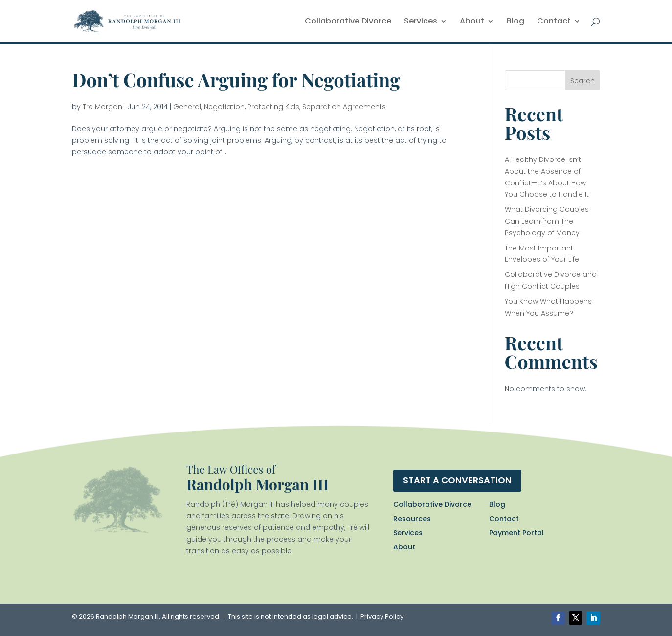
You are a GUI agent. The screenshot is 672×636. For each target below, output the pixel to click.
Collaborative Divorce (348, 22)
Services (421, 22)
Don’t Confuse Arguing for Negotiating (236, 79)
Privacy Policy (382, 617)
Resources (412, 519)
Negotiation (224, 107)
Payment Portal (516, 533)
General (187, 107)
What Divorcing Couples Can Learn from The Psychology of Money (547, 221)
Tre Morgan (102, 107)
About (472, 22)
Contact (554, 22)
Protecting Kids (273, 107)
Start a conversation (457, 480)
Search (582, 81)
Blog (515, 22)
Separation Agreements (344, 107)
